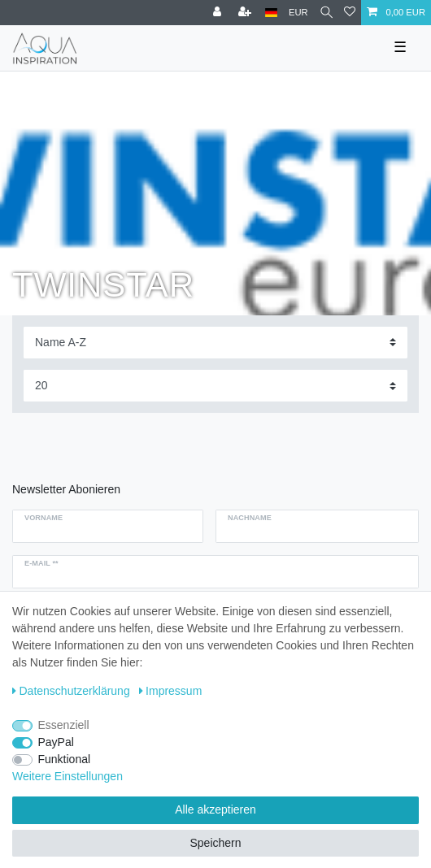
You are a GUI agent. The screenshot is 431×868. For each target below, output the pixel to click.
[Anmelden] (219, 13)
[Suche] (327, 13)
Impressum (171, 691)
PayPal (56, 742)
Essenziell (64, 725)
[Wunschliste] (350, 13)
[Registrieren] (246, 13)
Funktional (65, 759)
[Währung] (298, 13)
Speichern (215, 843)
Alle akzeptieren (215, 809)
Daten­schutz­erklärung (71, 691)
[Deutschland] (271, 13)
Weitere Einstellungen (67, 776)
